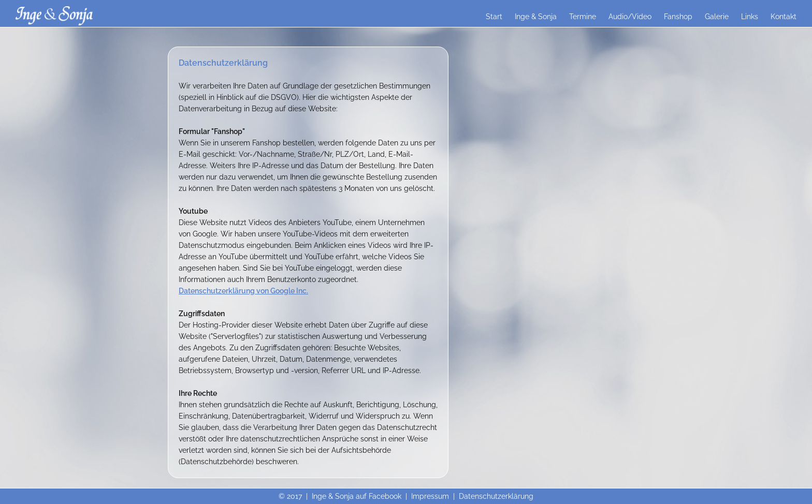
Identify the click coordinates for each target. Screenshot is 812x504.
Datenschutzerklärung (496, 496)
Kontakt (784, 17)
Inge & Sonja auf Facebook (357, 496)
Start (494, 17)
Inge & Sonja (536, 17)
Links (750, 17)
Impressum (430, 496)
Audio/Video (630, 17)
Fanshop (678, 17)
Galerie (717, 17)
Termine (583, 17)
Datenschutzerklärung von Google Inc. (243, 291)
